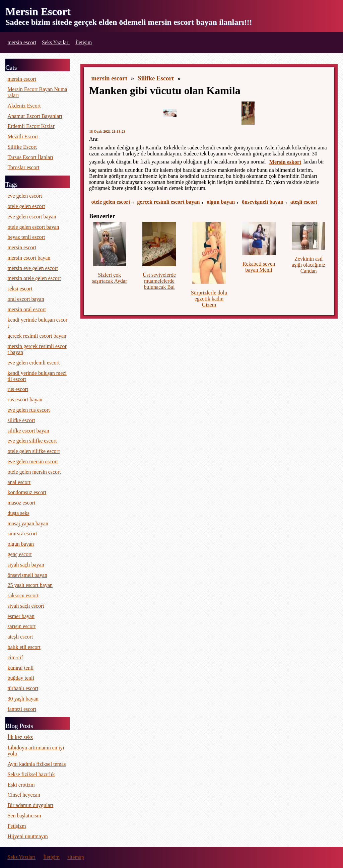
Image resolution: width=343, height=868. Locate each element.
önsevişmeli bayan (263, 202)
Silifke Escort (156, 78)
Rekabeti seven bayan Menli (259, 267)
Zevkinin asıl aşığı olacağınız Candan (308, 265)
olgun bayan (221, 202)
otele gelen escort (111, 202)
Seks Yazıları (56, 42)
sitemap (76, 857)
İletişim (84, 42)
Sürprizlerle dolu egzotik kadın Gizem (209, 299)
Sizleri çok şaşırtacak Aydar (110, 278)
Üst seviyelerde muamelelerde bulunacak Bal (159, 281)
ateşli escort (304, 202)
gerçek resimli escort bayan (169, 202)
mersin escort (22, 42)
